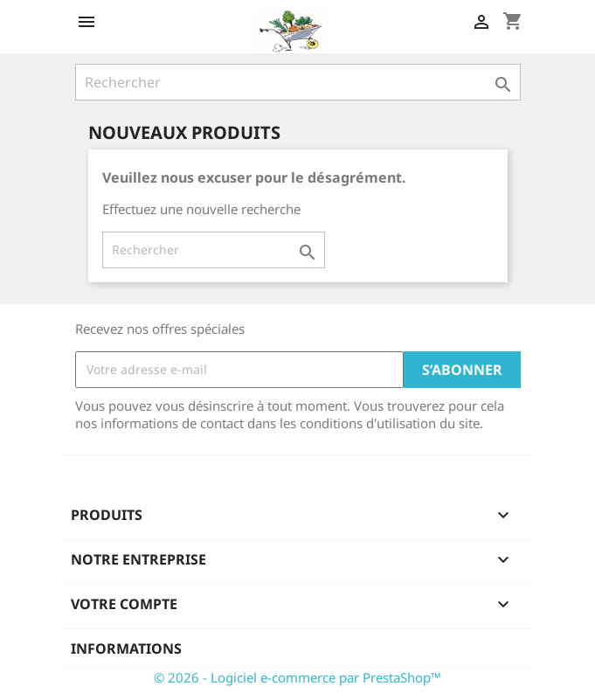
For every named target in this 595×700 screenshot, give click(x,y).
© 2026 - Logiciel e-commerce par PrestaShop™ (297, 677)
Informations (126, 648)
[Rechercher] (298, 82)
